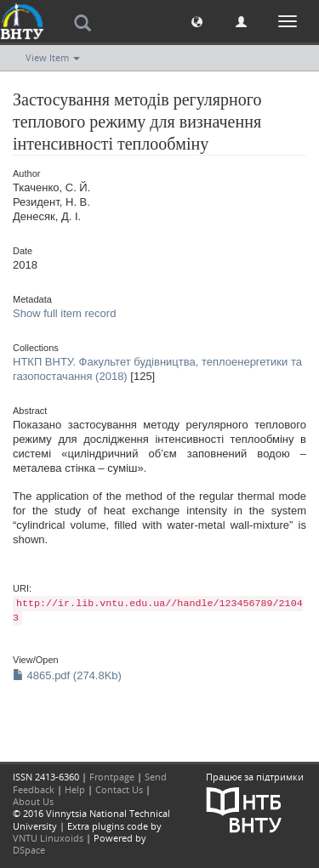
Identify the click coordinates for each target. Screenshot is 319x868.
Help (75, 789)
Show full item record (64, 313)
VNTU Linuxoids (48, 838)
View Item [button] (53, 57)
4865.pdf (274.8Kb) (67, 675)
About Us (33, 801)
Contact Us (119, 789)
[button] (197, 21)
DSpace (29, 850)
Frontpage (112, 777)
